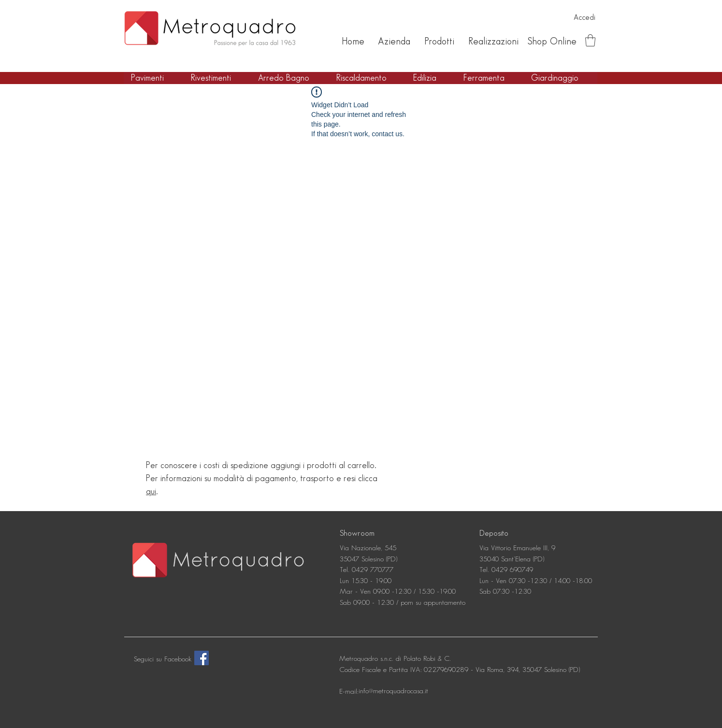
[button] (590, 40)
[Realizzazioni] (493, 42)
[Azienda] (394, 42)
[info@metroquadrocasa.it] (393, 691)
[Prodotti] (439, 42)
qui (151, 492)
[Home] (353, 42)
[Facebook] (202, 658)
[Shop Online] (552, 42)
